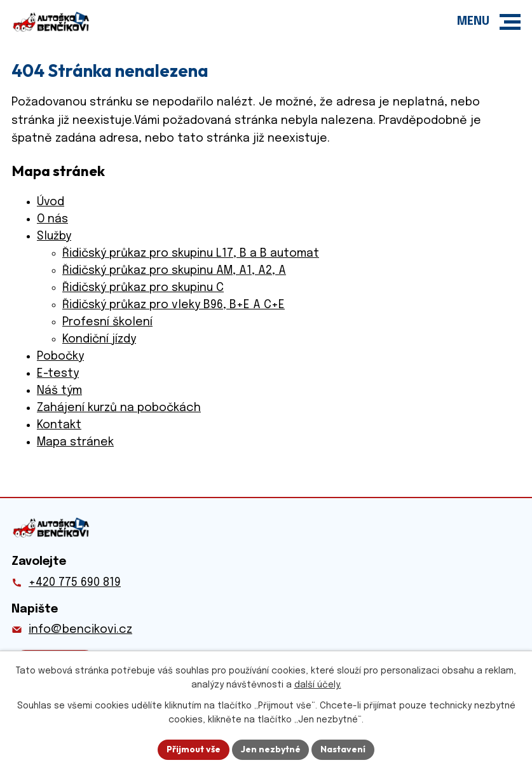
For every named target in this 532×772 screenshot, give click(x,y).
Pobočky (60, 356)
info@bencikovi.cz (80, 630)
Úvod (51, 202)
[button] (510, 22)
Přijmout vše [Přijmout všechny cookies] (194, 749)
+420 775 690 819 (75, 583)
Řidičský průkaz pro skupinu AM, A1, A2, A (174, 271)
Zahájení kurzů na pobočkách (119, 408)
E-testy (58, 374)
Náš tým (59, 391)
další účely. (318, 686)
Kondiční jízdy (99, 339)
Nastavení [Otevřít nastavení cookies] (344, 749)
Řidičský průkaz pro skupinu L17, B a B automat (191, 254)
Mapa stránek (75, 442)
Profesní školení (107, 322)
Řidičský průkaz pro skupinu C (143, 288)
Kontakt (59, 425)
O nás (52, 219)
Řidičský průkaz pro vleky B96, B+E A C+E (174, 305)
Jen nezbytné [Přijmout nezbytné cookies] (271, 749)
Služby (54, 236)
